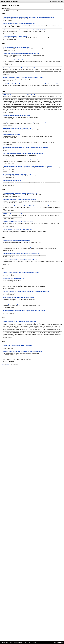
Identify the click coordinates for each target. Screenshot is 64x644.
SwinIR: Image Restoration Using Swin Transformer (14, 304)
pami (4, 244)
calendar (13, 2)
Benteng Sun (19, 38)
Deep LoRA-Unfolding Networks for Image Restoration (15, 36)
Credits (11, 643)
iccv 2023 (5, 227)
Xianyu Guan (42, 98)
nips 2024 (5, 150)
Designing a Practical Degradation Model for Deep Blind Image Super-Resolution (21, 272)
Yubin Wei (12, 103)
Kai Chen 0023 (20, 168)
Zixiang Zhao (6, 182)
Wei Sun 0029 (6, 62)
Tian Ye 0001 (12, 124)
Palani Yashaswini (7, 104)
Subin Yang (38, 328)
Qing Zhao (5, 101)
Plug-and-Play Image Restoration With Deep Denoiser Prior (16, 241)
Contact (7, 643)
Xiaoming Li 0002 (34, 25)
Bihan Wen (31, 231)
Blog (26, 643)
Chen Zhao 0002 (14, 32)
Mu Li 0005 (5, 195)
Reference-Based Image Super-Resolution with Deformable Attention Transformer (21, 253)
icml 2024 (5, 177)
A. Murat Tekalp (6, 103)
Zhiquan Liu (30, 55)
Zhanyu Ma (56, 25)
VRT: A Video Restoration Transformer (11, 135)
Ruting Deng (30, 109)
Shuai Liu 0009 (47, 333)
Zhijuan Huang (14, 98)
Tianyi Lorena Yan (12, 71)
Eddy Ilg (30, 261)
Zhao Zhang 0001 (37, 109)
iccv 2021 (5, 276)
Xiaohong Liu (35, 325)
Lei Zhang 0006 (25, 242)
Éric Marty (43, 329)
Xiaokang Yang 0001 (7, 49)
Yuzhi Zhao (29, 334)
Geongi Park (43, 106)
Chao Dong (8, 326)
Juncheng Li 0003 (26, 25)
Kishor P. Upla (9, 106)
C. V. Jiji (37, 333)
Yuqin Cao (17, 62)
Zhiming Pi (34, 207)
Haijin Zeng (13, 38)
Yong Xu (38, 149)
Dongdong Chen (46, 182)
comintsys (5, 50)
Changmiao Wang (56, 85)
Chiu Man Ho (12, 334)
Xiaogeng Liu (37, 69)
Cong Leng (11, 325)
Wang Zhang (27, 19)
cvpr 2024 (5, 112)
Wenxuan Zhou (56, 69)
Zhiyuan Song (52, 100)
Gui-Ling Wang (29, 101)
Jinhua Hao (13, 100)
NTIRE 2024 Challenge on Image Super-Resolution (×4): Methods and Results (20, 95)
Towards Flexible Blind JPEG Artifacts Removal (14, 279)
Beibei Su (28, 49)
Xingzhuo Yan (16, 108)
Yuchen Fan (12, 130)
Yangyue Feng (22, 49)
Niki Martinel (24, 111)
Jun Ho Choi (18, 329)
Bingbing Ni (21, 79)
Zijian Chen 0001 (44, 62)
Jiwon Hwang (32, 328)
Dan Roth (56, 71)
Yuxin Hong (8, 98)
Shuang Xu (40, 182)
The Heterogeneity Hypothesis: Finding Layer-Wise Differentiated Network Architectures (23, 285)
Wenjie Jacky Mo (20, 71)
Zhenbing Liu (51, 334)
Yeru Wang (34, 85)
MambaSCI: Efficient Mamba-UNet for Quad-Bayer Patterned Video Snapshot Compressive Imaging (25, 147)
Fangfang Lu (51, 62)
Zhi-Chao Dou (22, 101)
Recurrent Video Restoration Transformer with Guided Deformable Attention (20, 260)
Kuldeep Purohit (39, 326)
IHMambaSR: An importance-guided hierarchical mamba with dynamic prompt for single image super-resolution (28, 17)
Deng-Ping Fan (43, 201)
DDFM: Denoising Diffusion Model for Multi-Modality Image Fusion (18, 222)
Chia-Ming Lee (44, 101)
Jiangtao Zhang (26, 326)
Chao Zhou (32, 100)
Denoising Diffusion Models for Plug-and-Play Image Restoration (17, 230)
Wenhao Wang (44, 334)
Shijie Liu (5, 143)
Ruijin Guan (25, 109)
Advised (8, 9)
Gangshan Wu (41, 323)
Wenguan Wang (26, 249)
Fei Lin (29, 85)
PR (3, 20)
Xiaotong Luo (14, 326)
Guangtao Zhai (6, 63)
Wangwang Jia (48, 108)
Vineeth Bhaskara (31, 331)
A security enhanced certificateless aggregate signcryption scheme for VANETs (21, 54)
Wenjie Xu (55, 323)
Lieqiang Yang (21, 19)
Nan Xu (50, 69)
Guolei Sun (18, 306)
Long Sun (39, 334)
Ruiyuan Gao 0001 (12, 168)
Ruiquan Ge (18, 85)
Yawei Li (37, 136)
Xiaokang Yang (46, 96)
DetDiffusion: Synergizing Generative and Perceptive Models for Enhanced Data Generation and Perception (27, 166)
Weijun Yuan (5, 109)
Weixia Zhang (23, 62)
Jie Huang (40, 143)
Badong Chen (31, 353)
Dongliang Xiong (49, 329)
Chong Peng (5, 162)
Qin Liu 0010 (31, 69)
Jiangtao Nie (8, 328)
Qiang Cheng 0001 (36, 162)
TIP (3, 39)
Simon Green (35, 261)
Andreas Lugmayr (13, 293)
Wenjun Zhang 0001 (28, 79)
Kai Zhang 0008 (14, 19)
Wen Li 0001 (10, 287)
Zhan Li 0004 (11, 109)
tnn (3, 196)
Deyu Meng (51, 223)
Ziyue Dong (58, 100)
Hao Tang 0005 (36, 201)
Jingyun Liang (6, 130)
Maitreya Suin (32, 326)
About (3, 643)
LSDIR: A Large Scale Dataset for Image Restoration (15, 214)
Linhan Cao (12, 62)
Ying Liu (43, 108)
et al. (16, 73)
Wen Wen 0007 (29, 62)
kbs (4, 87)
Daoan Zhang (55, 98)
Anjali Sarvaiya (44, 104)
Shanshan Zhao (16, 333)
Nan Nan (41, 333)
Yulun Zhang (33, 96)
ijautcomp (5, 203)
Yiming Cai (33, 49)
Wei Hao (21, 108)
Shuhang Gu (30, 287)
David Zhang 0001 (37, 195)
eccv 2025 (5, 125)
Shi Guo (5, 360)
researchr (3, 2)
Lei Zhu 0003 (37, 124)
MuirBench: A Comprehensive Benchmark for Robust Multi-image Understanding (21, 68)
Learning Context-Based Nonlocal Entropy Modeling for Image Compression (20, 193)
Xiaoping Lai (25, 353)
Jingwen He (55, 325)
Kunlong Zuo (7, 100)
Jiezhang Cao (25, 38)
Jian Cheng (16, 325)
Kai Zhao (18, 100)
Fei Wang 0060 (6, 69)
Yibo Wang (5, 168)
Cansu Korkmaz (58, 101)
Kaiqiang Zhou (26, 168)
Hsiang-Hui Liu (27, 71)
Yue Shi (10, 79)
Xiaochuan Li (54, 326)
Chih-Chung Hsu (36, 101)
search (17, 2)
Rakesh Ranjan (38, 130)
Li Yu (31, 19)
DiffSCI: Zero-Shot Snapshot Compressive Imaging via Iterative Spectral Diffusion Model (23, 154)
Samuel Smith (38, 108)
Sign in (59, 2)
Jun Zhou (36, 32)
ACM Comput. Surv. (7, 27)
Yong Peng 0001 (46, 143)
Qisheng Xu (54, 108)
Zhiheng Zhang (45, 49)
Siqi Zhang (33, 103)
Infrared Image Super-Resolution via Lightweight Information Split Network (20, 141)
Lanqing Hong (38, 168)
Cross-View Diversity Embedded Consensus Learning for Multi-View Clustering (21, 160)
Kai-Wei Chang (50, 71)
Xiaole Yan (17, 103)
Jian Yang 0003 (42, 32)
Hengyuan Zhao (42, 325)
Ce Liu (28, 215)
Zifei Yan (9, 360)
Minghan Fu (26, 108)
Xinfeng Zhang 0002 (44, 100)
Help (15, 643)
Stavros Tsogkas (46, 331)
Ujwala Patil (29, 104)
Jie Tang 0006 (34, 323)
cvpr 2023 (5, 211)
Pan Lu (33, 71)
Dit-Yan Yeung (55, 168)
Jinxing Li (17, 195)
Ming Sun (27, 100)
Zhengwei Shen (11, 85)
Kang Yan (9, 143)
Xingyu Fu (12, 69)
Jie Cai (52, 333)
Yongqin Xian (19, 207)
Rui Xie (8, 32)
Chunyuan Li (37, 71)
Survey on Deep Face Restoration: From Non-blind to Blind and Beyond (19, 24)
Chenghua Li (6, 325)
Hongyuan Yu (53, 96)
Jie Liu (29, 323)
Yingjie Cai (32, 168)
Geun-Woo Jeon (12, 329)
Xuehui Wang (18, 334)
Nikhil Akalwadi (50, 103)
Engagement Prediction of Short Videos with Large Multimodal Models (19, 60)
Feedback (34, 643)
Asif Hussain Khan (9, 111)
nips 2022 (5, 265)
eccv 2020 (5, 338)
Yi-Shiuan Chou (51, 101)
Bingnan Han (36, 98)
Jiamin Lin (30, 98)
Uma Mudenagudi (36, 104)
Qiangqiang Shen (39, 38)
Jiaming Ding (6, 334)
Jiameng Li (5, 79)
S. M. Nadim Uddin (51, 106)
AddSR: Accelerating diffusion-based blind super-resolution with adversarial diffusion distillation (25, 30)
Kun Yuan (22, 100)
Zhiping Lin (37, 353)
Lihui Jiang (49, 168)
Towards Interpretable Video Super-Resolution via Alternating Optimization (20, 247)
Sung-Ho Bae (51, 328)
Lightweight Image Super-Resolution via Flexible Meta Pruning (17, 174)
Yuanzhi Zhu (17, 223)
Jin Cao (52, 143)
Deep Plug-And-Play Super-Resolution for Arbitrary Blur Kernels (17, 345)
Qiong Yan (23, 334)
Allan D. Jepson (53, 331)
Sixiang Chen (6, 124)
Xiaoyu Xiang (18, 261)
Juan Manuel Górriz (41, 85)
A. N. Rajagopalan (47, 326)
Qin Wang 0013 (12, 207)
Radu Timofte (39, 96)
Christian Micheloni (17, 111)
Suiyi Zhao (51, 109)
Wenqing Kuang (18, 109)
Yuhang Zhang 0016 (42, 25)
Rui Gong (32, 215)
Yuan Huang (25, 98)
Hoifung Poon (11, 73)
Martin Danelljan (26, 176)
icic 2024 (5, 144)
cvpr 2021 (5, 288)
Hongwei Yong (19, 353)
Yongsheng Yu (48, 98)
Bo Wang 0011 (45, 109)
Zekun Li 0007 (25, 69)
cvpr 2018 (5, 349)
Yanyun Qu (5, 329)
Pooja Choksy (50, 104)
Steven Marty (38, 329)
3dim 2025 (5, 81)
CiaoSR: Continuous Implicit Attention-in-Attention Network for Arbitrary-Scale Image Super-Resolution (26, 206)
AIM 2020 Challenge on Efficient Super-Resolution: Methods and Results (19, 321)
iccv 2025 (5, 65)
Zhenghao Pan (6, 149)
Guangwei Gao (50, 25)
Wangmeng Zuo (23, 195)
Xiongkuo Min (57, 62)
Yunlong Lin (31, 124)
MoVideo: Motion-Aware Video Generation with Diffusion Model (17, 128)
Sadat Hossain (37, 106)
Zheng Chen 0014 (7, 96)
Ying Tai (4, 32)
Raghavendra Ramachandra (27, 106)
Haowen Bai (11, 182)
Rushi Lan (56, 334)
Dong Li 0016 (6, 55)
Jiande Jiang (8, 331)
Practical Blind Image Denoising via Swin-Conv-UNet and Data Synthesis (19, 200)
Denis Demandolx (55, 215)
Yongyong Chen (47, 38)
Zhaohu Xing (25, 124)
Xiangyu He (50, 323)
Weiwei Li (42, 55)
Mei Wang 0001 (11, 25)
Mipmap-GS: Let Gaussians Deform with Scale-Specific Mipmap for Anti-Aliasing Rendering (24, 77)
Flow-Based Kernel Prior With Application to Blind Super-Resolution (18, 298)
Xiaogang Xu (11, 101)
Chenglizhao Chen (27, 162)
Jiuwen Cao (5, 353)
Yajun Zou (20, 98)
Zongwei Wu (14, 96)
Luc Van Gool (43, 79)
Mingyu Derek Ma (44, 69)
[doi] (14, 20)
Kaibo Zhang (39, 49)
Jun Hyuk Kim (24, 329)
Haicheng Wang (23, 331)
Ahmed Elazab (49, 85)
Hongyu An (37, 100)
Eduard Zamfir (20, 96)
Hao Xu (57, 106)
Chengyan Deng (6, 19)
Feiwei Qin (5, 85)
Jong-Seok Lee (31, 329)
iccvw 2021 (5, 307)
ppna (4, 57)
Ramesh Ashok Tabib (22, 104)
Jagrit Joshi (56, 104)
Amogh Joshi (44, 103)
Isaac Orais (32, 108)
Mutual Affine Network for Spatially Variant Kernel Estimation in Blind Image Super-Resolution (24, 310)
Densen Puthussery (31, 333)
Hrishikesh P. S (23, 333)
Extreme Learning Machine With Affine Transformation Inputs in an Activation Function (23, 352)
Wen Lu (18, 331)
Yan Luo (55, 109)
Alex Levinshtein (39, 331)
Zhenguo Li (44, 168)
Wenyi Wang (29, 325)
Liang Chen (19, 326)
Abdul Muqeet (25, 328)
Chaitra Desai (14, 104)
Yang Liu (25, 55)
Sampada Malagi (58, 103)
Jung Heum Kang (44, 328)
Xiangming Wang (6, 38)
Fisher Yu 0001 (33, 176)
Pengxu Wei (16, 101)
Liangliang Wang (19, 55)
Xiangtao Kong (49, 325)
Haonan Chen (27, 103)
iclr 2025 (5, 74)
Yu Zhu (46, 323)
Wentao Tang (12, 55)
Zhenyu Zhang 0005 (30, 32)
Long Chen (34, 334)
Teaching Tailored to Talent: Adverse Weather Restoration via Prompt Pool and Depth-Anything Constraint (27, 122)
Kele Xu (59, 108)
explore (8, 2)
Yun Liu (49, 215)
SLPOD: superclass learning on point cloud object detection (16, 47)
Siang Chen (56, 329)
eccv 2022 (5, 250)
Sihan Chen (38, 103)
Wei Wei (13, 328)
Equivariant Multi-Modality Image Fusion (12, 181)
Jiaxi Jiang (5, 280)
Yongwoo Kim (58, 328)
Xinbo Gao (13, 331)
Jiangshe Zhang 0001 (19, 182)
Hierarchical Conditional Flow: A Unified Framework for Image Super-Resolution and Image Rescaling (26, 291)
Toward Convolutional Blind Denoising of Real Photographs (16, 358)
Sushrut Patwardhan (17, 106)
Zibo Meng (56, 333)
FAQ (29, 643)
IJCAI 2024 (5, 163)
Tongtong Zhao (9, 333)
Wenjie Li (5, 25)
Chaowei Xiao (44, 71)
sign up (8, 365)
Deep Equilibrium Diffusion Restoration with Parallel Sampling (17, 116)
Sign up (62, 2)
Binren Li (22, 103)
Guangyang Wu (23, 325)
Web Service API (21, 643)
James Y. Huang (18, 69)
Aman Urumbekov (9, 108)
